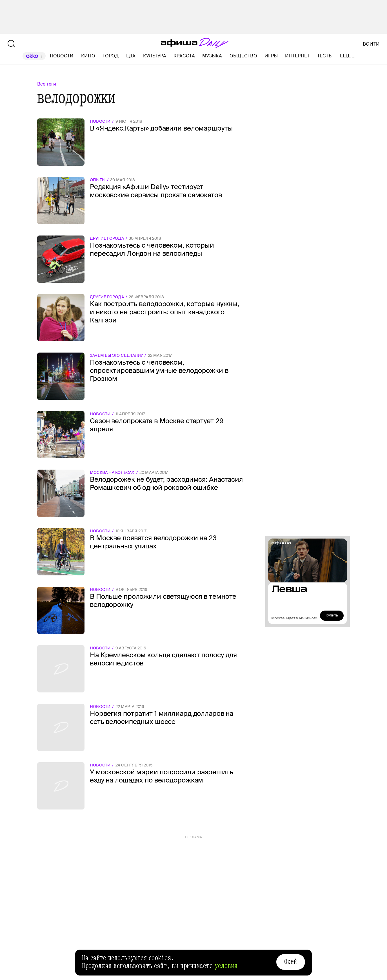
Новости (62, 56)
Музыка (212, 56)
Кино (88, 56)
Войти (371, 44)
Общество (243, 56)
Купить (332, 615)
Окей (291, 962)
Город (111, 56)
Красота (184, 56)
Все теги (47, 84)
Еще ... (348, 56)
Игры (271, 56)
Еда (131, 56)
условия (226, 966)
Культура (155, 56)
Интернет (297, 56)
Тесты (325, 56)
